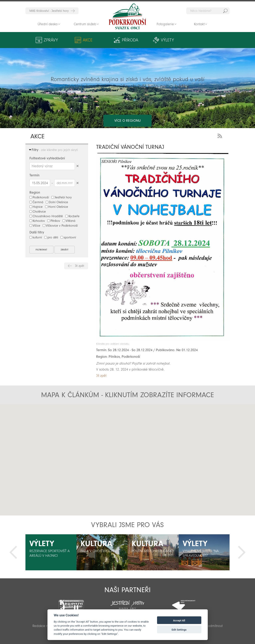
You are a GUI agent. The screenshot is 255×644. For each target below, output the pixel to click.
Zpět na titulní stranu (127, 16)
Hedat (225, 11)
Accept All (179, 620)
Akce (80, 40)
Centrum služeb (85, 24)
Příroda (109, 40)
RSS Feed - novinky (221, 135)
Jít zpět (80, 266)
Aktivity (203, 40)
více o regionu (127, 105)
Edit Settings (179, 630)
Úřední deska (48, 24)
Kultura (170, 40)
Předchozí (13, 552)
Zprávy (51, 40)
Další (242, 552)
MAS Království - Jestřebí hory (49, 11)
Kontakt (199, 24)
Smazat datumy (77, 183)
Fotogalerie (165, 24)
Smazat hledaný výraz (77, 166)
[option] (51, 552)
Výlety (140, 40)
